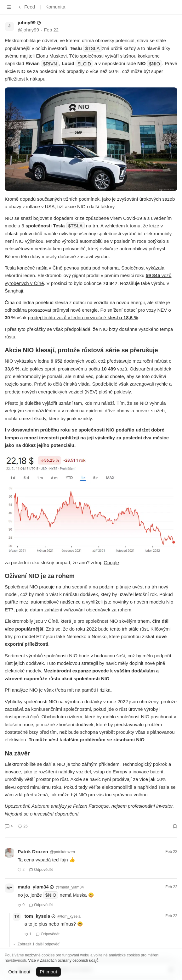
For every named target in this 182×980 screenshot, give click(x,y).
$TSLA (93, 48)
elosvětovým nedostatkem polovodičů (46, 249)
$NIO (154, 63)
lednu (44, 361)
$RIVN (50, 63)
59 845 (153, 275)
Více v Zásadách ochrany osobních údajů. (64, 961)
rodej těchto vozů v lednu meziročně (69, 317)
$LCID (85, 63)
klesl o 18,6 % (123, 317)
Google (111, 562)
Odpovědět (41, 870)
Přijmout (48, 972)
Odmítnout (19, 972)
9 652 (57, 361)
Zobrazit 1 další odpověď (36, 944)
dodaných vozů (79, 361)
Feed (27, 7)
